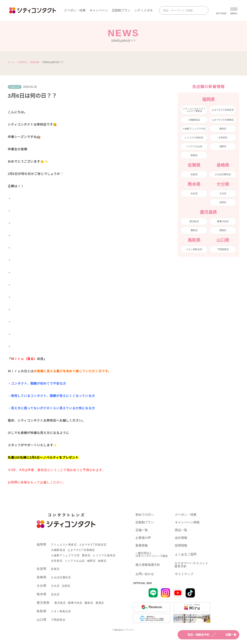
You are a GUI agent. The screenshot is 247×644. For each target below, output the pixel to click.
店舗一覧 (227, 635)
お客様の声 (143, 538)
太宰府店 (22, 62)
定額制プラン (121, 10)
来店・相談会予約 (195, 635)
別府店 (223, 202)
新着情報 (35, 62)
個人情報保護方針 (148, 565)
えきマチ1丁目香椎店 (223, 120)
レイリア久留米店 (194, 138)
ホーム (11, 62)
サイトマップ (184, 574)
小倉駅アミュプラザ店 (194, 129)
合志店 (194, 193)
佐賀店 (194, 174)
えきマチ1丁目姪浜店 (223, 110)
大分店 (223, 193)
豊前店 (223, 129)
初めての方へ (145, 515)
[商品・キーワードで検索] (180, 10)
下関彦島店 (223, 249)
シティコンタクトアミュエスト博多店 (194, 110)
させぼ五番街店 (223, 174)
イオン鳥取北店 (194, 249)
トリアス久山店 (194, 146)
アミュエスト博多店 (64, 545)
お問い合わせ (145, 574)
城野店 (223, 146)
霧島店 (194, 230)
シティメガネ (144, 10)
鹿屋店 (223, 230)
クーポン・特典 (75, 10)
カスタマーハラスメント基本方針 (191, 565)
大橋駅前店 (194, 120)
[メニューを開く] (234, 10)
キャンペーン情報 (187, 522)
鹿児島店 (194, 221)
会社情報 (181, 538)
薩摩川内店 (223, 221)
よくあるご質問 (186, 554)
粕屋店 (194, 155)
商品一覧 (181, 530)
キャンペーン (99, 10)
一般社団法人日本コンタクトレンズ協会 (152, 554)
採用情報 (181, 546)
